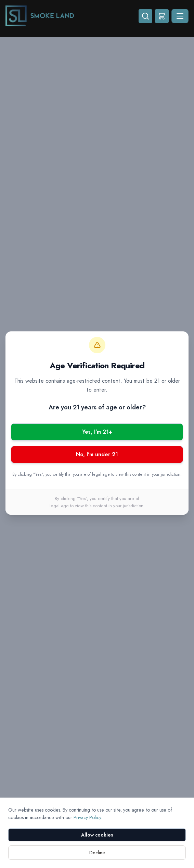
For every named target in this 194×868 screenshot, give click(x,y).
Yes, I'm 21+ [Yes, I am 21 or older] (97, 432)
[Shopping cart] (162, 16)
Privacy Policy (87, 817)
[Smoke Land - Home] (72, 16)
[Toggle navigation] (180, 16)
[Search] (145, 16)
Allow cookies (97, 835)
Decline (97, 853)
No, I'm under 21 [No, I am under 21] (97, 454)
